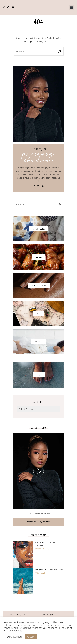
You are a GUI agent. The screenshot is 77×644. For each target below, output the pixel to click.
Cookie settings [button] (14, 637)
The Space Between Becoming (49, 570)
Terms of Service (49, 615)
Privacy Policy (18, 615)
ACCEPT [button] (31, 637)
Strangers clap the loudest (45, 544)
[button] (71, 7)
